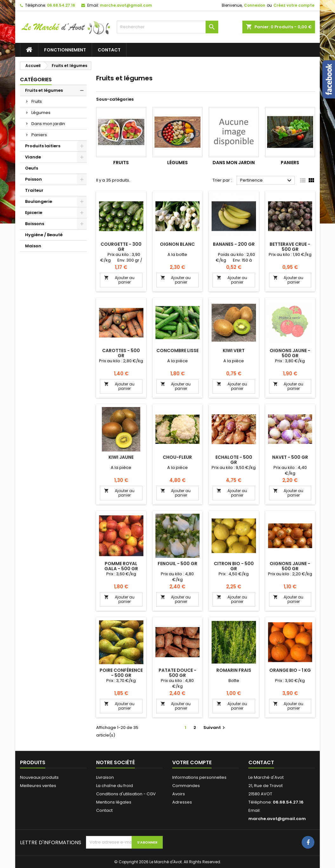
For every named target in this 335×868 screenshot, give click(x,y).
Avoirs (179, 794)
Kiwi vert (234, 351)
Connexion (255, 5)
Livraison (105, 777)
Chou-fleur (177, 457)
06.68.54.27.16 (61, 5)
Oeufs (32, 168)
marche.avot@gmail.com (126, 5)
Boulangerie (39, 201)
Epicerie (34, 213)
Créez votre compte (294, 5)
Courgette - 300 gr (121, 247)
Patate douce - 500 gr (177, 673)
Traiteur (34, 190)
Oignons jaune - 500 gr (290, 353)
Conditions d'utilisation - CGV (126, 794)
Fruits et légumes (44, 90)
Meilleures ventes (38, 786)
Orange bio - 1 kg (290, 670)
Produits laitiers (43, 146)
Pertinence (267, 181)
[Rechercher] (167, 27)
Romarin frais (234, 670)
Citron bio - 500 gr (234, 566)
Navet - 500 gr (290, 457)
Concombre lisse (177, 351)
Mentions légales (114, 802)
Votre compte (192, 762)
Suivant (215, 728)
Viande (33, 157)
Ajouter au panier (119, 280)
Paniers (39, 135)
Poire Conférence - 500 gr (121, 673)
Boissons (35, 224)
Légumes (41, 113)
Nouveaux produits (39, 777)
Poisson (33, 179)
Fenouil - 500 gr (177, 564)
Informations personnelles (199, 777)
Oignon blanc (177, 244)
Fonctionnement (65, 50)
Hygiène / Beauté (44, 235)
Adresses (182, 802)
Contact (109, 50)
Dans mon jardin (48, 124)
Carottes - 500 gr (121, 353)
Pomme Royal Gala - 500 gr (121, 566)
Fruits (37, 101)
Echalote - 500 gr (234, 460)
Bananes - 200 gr (234, 244)
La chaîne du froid (115, 786)
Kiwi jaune (121, 457)
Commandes (186, 786)
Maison (33, 246)
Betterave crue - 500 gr (290, 247)
